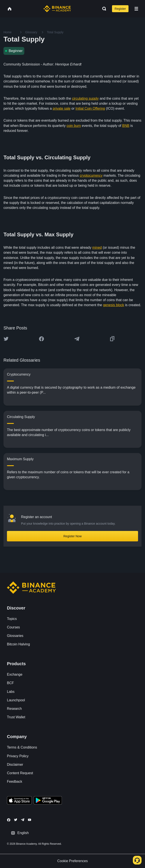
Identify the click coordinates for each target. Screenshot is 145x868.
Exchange (15, 674)
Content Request (20, 773)
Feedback (15, 782)
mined (97, 248)
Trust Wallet (16, 717)
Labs (11, 692)
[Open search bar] (103, 9)
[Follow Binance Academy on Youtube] (30, 820)
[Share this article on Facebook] (41, 339)
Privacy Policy (18, 756)
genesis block (114, 305)
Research (14, 709)
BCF (10, 683)
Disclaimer (15, 765)
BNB (126, 126)
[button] (136, 9)
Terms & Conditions (22, 747)
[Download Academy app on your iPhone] (19, 801)
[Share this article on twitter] (6, 339)
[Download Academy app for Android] (48, 801)
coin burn (74, 126)
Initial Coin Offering (90, 108)
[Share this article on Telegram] (77, 339)
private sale (62, 108)
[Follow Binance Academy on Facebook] (9, 820)
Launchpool (16, 700)
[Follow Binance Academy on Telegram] (23, 820)
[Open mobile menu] (136, 9)
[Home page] (57, 9)
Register (120, 9)
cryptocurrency (91, 175)
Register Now (72, 536)
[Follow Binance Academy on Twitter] (16, 820)
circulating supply (85, 98)
